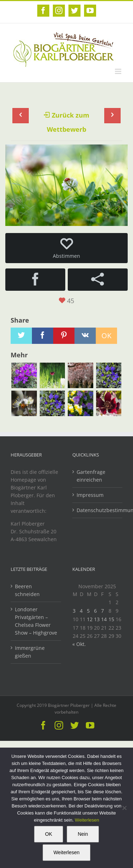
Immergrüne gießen (30, 652)
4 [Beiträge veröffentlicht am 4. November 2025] (81, 611)
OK (49, 834)
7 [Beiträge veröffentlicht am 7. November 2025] (102, 611)
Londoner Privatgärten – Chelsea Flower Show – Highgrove (36, 621)
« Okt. (79, 644)
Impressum (90, 495)
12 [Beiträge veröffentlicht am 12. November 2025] (90, 619)
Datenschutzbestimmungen (98, 510)
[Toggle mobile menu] (119, 71)
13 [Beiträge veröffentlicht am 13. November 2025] (97, 619)
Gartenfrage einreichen (91, 476)
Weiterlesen (87, 820)
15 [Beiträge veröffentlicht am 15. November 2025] (111, 619)
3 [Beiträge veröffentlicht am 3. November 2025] (74, 611)
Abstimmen (66, 248)
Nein (83, 834)
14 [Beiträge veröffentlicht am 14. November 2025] (104, 619)
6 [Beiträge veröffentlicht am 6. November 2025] (95, 611)
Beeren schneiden (27, 590)
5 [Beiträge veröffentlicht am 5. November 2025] (88, 611)
